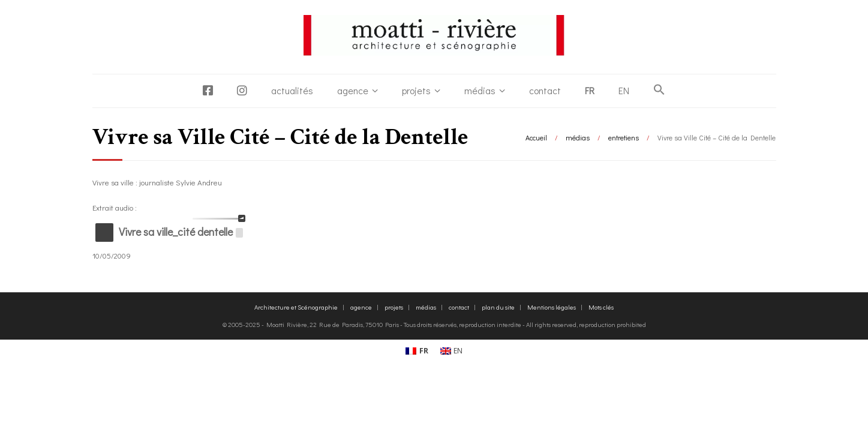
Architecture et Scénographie (296, 307)
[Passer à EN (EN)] (452, 352)
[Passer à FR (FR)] (417, 352)
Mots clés (601, 307)
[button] (659, 90)
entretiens (624, 137)
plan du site (498, 307)
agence (353, 90)
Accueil (536, 137)
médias (480, 90)
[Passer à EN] (624, 91)
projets (416, 90)
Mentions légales (552, 307)
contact (545, 90)
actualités (292, 90)
